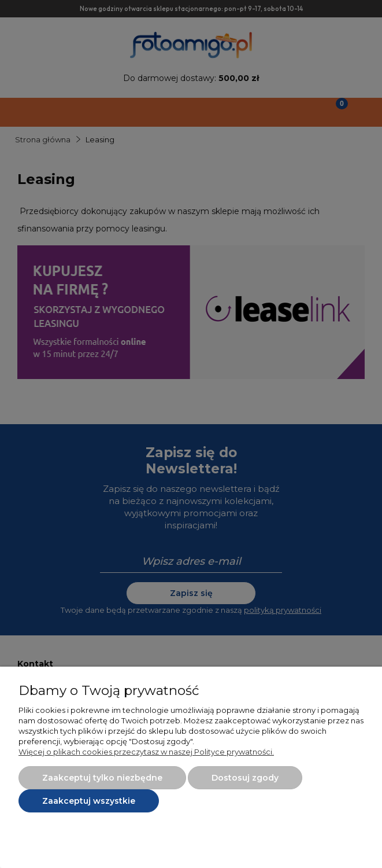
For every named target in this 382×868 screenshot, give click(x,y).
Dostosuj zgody (245, 778)
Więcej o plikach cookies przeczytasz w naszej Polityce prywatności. (146, 752)
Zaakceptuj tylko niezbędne (102, 778)
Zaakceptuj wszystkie (89, 801)
